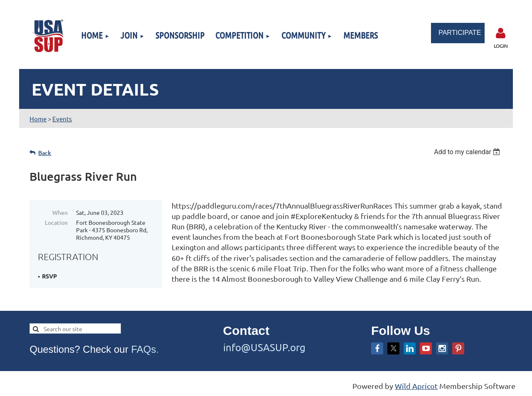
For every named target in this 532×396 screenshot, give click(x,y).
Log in (501, 33)
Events (62, 119)
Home (38, 119)
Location (56, 222)
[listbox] (468, 152)
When (60, 212)
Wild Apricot (416, 386)
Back (45, 153)
